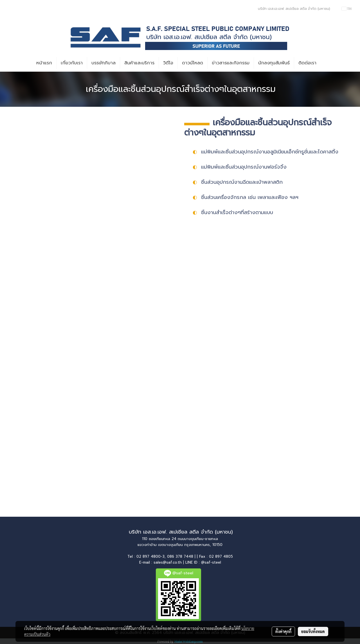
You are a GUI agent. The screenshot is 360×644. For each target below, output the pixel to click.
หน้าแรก (44, 63)
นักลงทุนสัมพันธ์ (274, 63)
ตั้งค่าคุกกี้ (283, 631)
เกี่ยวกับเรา (72, 63)
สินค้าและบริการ (139, 63)
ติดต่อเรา (307, 63)
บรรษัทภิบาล (103, 63)
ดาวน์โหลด (193, 63)
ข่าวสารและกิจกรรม (231, 63)
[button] (326, 63)
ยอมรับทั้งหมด (313, 631)
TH (347, 9)
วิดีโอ (168, 63)
